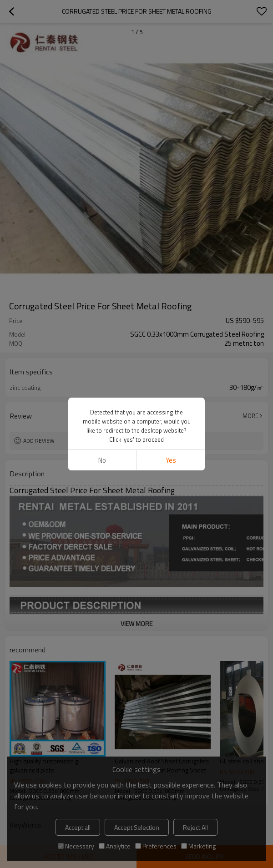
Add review (39, 441)
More (250, 416)
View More (136, 623)
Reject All (195, 827)
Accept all (78, 827)
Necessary (76, 846)
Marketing (198, 846)
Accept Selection (137, 827)
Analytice (115, 846)
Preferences (156, 846)
